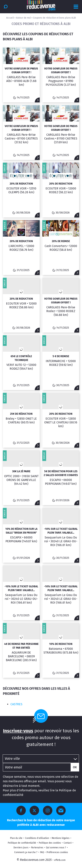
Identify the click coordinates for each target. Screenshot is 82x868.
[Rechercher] (6, 7)
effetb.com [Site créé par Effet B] (60, 860)
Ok (75, 767)
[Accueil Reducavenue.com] (41, 5)
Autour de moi (23, 18)
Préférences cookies (57, 852)
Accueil (10, 18)
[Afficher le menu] (76, 7)
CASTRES (16, 704)
